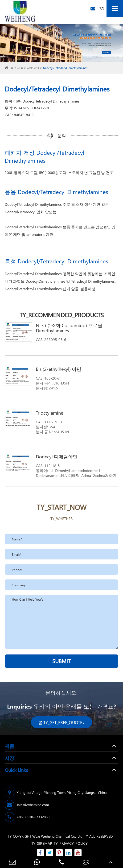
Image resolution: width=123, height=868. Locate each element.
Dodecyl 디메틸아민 (57, 456)
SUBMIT (61, 661)
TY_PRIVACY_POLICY (71, 843)
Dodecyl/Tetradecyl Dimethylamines (65, 68)
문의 (62, 136)
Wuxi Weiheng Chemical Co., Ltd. (58, 836)
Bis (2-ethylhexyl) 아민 (59, 369)
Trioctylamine (49, 412)
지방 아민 (33, 68)
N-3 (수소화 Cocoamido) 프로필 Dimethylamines (69, 328)
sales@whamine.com (27, 805)
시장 (9, 758)
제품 (20, 68)
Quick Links (16, 770)
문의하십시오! (61, 693)
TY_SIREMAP (42, 843)
